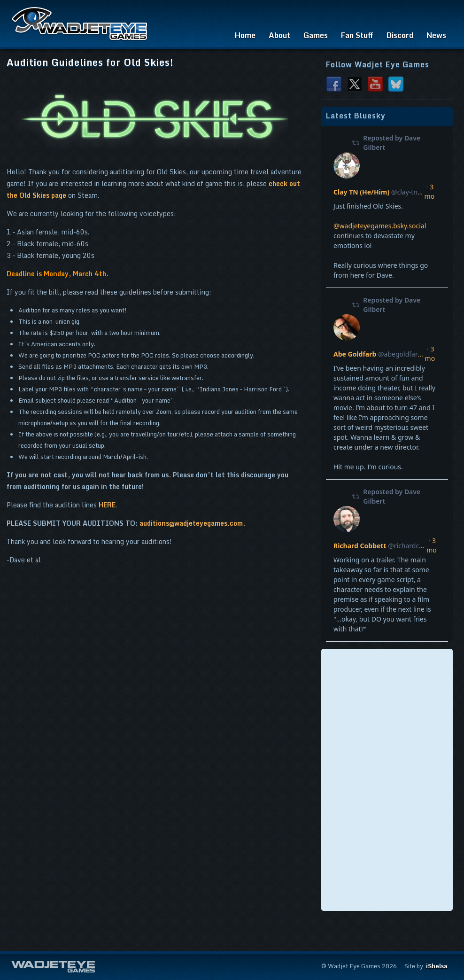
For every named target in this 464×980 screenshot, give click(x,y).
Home (245, 35)
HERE (107, 505)
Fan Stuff (357, 35)
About (279, 35)
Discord (400, 35)
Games (316, 35)
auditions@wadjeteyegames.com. (192, 523)
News (436, 35)
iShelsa (437, 966)
